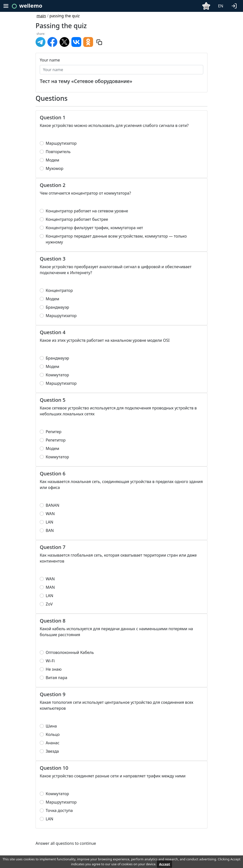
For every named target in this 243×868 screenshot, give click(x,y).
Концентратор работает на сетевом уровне (87, 211)
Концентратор (59, 290)
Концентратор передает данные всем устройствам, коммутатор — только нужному (116, 239)
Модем (52, 160)
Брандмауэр (57, 307)
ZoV (49, 604)
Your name (50, 60)
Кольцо (53, 734)
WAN (50, 514)
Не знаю (54, 669)
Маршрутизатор (61, 143)
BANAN (52, 505)
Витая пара (56, 678)
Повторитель (58, 152)
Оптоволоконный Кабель (70, 652)
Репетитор (56, 440)
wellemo (31, 5)
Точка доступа (59, 810)
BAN (50, 530)
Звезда (52, 751)
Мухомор (55, 168)
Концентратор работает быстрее (77, 219)
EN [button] (221, 6)
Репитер (54, 432)
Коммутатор (57, 375)
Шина (51, 726)
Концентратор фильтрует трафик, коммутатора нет (94, 228)
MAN (50, 587)
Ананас (53, 743)
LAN (50, 522)
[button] (235, 5)
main (41, 16)
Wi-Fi (50, 661)
